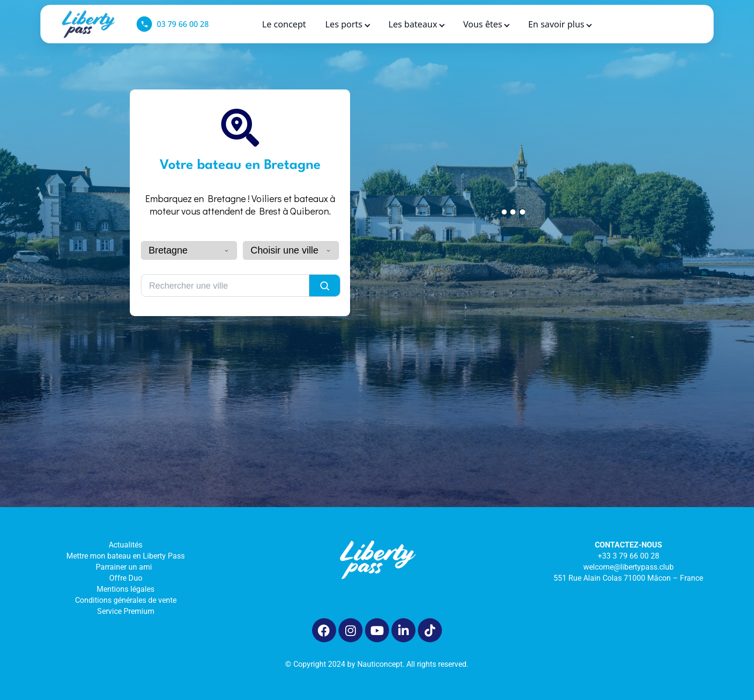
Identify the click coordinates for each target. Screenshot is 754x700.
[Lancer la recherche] (325, 290)
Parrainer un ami (126, 571)
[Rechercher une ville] (225, 290)
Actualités (126, 549)
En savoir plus (559, 24)
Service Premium (126, 616)
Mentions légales (126, 593)
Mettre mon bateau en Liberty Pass (126, 560)
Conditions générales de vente (126, 605)
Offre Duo (126, 582)
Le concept (284, 24)
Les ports (347, 24)
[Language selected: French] (669, 24)
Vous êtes (486, 24)
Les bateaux (416, 24)
